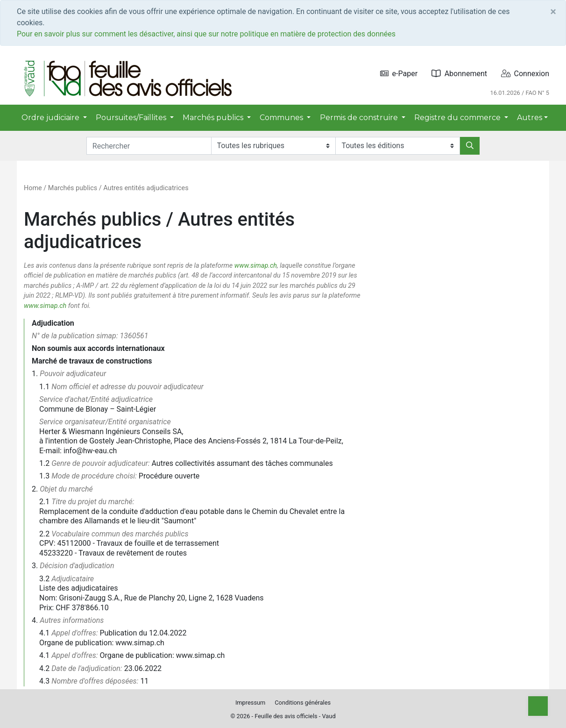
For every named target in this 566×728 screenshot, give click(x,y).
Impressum (250, 703)
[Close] (553, 12)
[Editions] (398, 146)
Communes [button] (282, 118)
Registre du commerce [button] (458, 118)
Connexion (525, 74)
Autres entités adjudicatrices (146, 188)
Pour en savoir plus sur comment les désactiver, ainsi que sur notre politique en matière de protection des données (206, 34)
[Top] (538, 706)
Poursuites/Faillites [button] (132, 118)
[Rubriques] (273, 146)
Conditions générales (303, 703)
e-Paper (399, 74)
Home (33, 188)
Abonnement (459, 74)
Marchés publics (73, 188)
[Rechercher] (470, 146)
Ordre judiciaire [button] (51, 118)
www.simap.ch (256, 266)
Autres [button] (530, 118)
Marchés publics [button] (214, 118)
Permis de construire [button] (360, 118)
